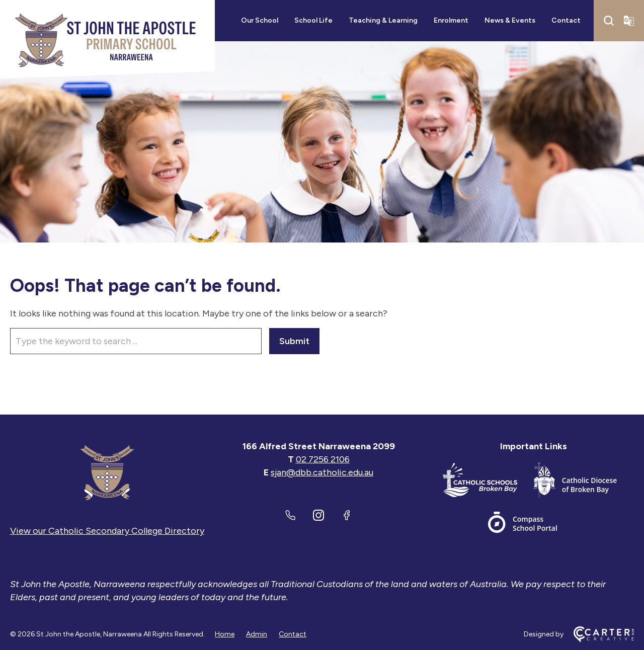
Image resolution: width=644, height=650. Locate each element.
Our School (260, 20)
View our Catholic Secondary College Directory (107, 531)
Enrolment (451, 20)
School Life (313, 20)
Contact (566, 20)
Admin (257, 634)
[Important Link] (488, 482)
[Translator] (629, 21)
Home (225, 634)
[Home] (107, 472)
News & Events (510, 20)
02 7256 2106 (323, 459)
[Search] (609, 21)
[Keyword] (136, 341)
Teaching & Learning (383, 20)
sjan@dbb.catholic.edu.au (322, 472)
